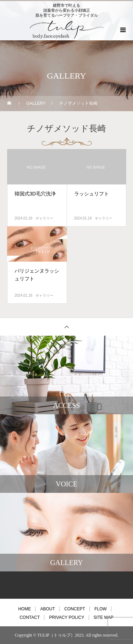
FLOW (101, 609)
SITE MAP (104, 617)
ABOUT (47, 609)
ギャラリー (44, 218)
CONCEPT (75, 609)
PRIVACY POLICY (67, 617)
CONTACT (30, 617)
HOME (24, 609)
